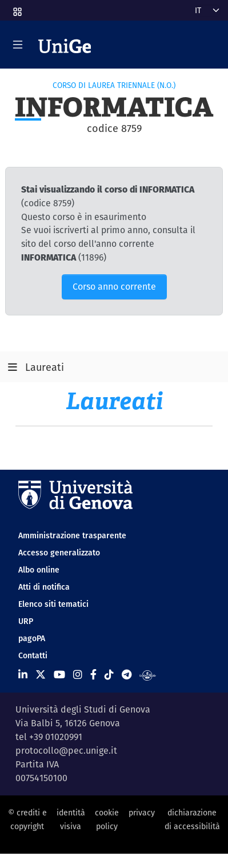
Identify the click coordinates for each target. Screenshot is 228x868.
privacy (142, 813)
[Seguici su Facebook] (93, 675)
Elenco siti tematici (53, 604)
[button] (17, 8)
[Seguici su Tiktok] (109, 675)
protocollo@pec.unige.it (66, 751)
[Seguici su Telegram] (127, 675)
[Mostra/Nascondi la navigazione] (18, 45)
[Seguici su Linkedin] (23, 675)
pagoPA (32, 638)
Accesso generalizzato (59, 553)
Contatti (33, 655)
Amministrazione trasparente (72, 535)
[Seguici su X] (41, 675)
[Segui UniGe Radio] (148, 675)
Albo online (39, 570)
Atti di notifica (44, 587)
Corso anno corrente (114, 287)
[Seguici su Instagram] (78, 675)
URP (26, 621)
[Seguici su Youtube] (59, 675)
